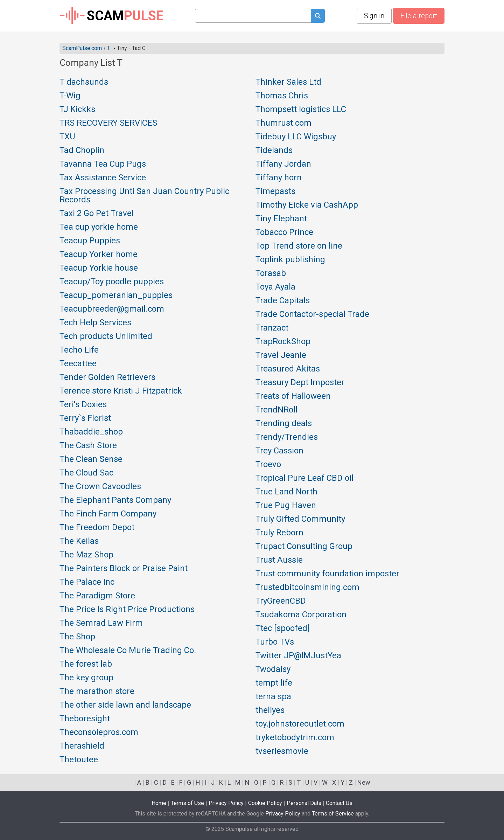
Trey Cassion (279, 451)
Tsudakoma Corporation (301, 615)
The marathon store (97, 692)
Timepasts (275, 192)
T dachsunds (84, 82)
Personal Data (304, 803)
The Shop (77, 637)
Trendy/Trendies (287, 437)
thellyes (270, 710)
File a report (419, 16)
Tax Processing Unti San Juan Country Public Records (144, 196)
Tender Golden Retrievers (107, 377)
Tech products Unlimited (106, 336)
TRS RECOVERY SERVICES (108, 123)
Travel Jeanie (281, 355)
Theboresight (85, 719)
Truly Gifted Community (300, 519)
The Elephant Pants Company (115, 500)
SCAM (111, 16)
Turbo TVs (275, 642)
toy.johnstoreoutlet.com (300, 724)
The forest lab (86, 664)
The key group (86, 678)
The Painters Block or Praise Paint (124, 569)
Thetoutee (79, 760)
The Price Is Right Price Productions (127, 610)
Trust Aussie (279, 560)
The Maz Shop (86, 555)
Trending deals (284, 424)
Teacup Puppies (90, 241)
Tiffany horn (279, 178)
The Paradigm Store (97, 596)
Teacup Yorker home (99, 255)
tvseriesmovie (282, 751)
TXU (67, 137)
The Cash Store (88, 446)
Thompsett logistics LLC (301, 110)
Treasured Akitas (288, 369)
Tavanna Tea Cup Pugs (103, 164)
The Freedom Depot (97, 528)
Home (159, 803)
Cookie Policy (265, 803)
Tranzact (272, 328)
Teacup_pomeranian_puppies (116, 296)
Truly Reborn (279, 533)
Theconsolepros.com (99, 733)
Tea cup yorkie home (99, 227)
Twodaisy (273, 669)
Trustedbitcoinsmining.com (307, 588)
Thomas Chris (282, 96)
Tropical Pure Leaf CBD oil (304, 478)
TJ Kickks (77, 110)
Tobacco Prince (284, 232)
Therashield (82, 746)
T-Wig (70, 96)
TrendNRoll (276, 410)
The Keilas (79, 541)
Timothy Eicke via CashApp (307, 205)
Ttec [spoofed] (283, 629)
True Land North (286, 492)
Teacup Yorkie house (99, 268)
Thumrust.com (283, 123)
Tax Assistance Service (103, 178)
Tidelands (274, 151)
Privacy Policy (226, 803)
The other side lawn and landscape (125, 705)
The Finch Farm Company (108, 514)
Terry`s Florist (85, 418)
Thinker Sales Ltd (288, 82)
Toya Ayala (275, 287)
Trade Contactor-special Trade (312, 314)
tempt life (274, 683)
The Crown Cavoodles (100, 487)
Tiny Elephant (281, 219)
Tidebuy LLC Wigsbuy (296, 137)
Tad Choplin (82, 151)
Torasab (271, 273)
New (364, 782)
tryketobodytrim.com (295, 738)
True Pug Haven (286, 506)
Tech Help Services (95, 323)
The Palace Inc (87, 582)
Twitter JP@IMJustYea (298, 656)
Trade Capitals (283, 301)
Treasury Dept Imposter (300, 383)
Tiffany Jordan (283, 164)
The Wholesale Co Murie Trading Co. (128, 651)
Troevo (268, 465)
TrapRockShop (283, 342)
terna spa (273, 697)
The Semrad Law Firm (101, 623)
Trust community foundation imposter (327, 574)
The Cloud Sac (86, 473)
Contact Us (339, 803)
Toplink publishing (290, 260)
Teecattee (78, 364)
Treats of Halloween (293, 396)
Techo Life (79, 350)
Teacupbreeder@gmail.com (112, 309)
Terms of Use (187, 803)
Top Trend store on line (299, 246)
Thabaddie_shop (91, 432)
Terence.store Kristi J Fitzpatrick (121, 391)
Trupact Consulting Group (304, 547)
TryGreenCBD (281, 601)
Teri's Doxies (83, 405)
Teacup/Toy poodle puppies (112, 282)
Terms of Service (333, 814)
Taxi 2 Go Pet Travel (97, 214)
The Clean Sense (91, 459)
